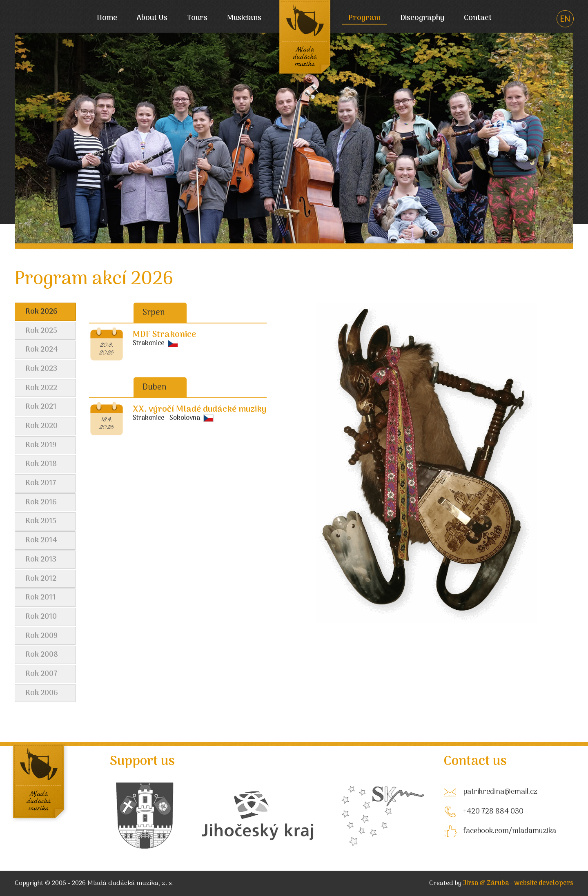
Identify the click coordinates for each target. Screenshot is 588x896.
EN (565, 20)
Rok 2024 (42, 350)
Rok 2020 (41, 426)
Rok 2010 (41, 617)
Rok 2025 (41, 331)
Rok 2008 (42, 655)
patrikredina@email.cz (500, 792)
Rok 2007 (41, 674)
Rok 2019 (41, 445)
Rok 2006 (42, 693)
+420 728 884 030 (493, 812)
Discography (422, 19)
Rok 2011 (40, 598)
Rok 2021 (41, 407)
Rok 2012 (41, 579)
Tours (197, 19)
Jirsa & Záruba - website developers (518, 883)
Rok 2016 (41, 503)
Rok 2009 (41, 636)
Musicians (244, 19)
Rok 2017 (41, 483)
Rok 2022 (41, 388)
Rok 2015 (41, 521)
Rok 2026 (41, 312)
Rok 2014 (41, 540)
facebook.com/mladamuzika (510, 831)
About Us (152, 19)
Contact (478, 19)
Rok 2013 (41, 560)
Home (107, 19)
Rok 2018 (41, 464)
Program (364, 19)
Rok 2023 (41, 369)
